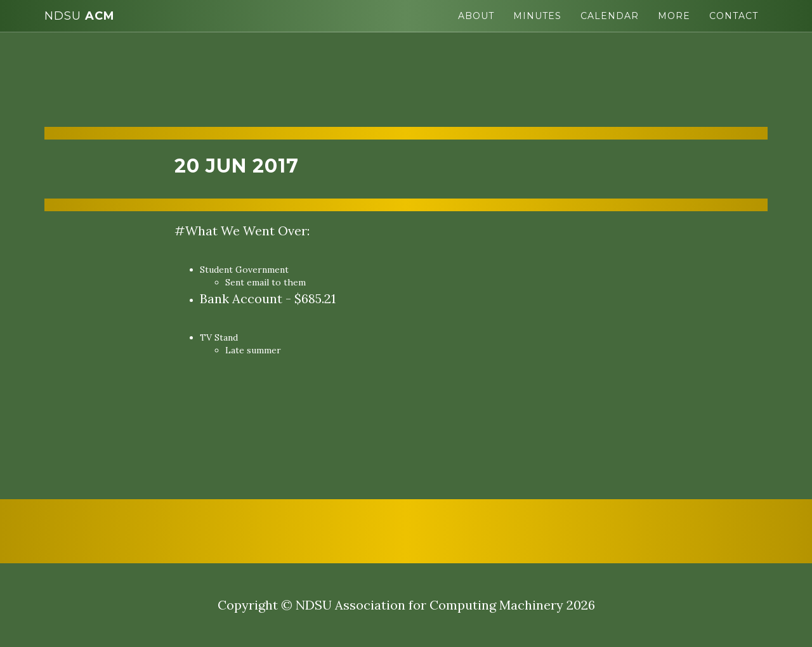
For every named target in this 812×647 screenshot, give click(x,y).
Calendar (610, 16)
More (674, 16)
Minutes (537, 16)
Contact (734, 16)
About (476, 16)
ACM (80, 16)
